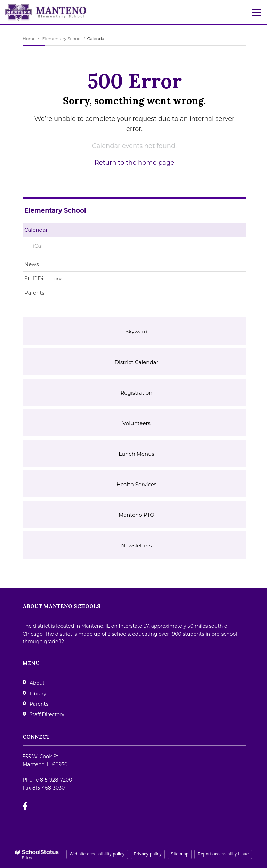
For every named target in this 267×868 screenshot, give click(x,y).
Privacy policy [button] (148, 854)
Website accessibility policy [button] (97, 854)
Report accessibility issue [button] (223, 854)
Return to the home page (134, 163)
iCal (38, 246)
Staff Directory (43, 278)
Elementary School (62, 38)
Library (38, 694)
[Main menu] (257, 12)
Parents (34, 293)
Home (29, 38)
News (32, 264)
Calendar (36, 230)
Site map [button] (180, 854)
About (37, 683)
